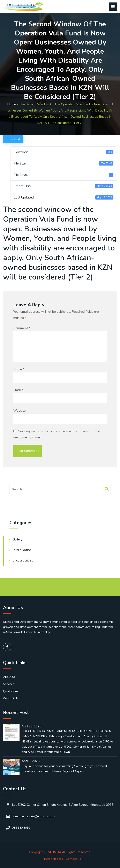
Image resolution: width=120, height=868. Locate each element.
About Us (9, 677)
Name (19, 369)
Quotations (11, 691)
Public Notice (22, 550)
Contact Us (11, 698)
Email (18, 390)
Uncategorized (23, 560)
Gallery (17, 539)
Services (9, 684)
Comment (22, 328)
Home (12, 104)
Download (13, 139)
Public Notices (54, 859)
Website (20, 411)
